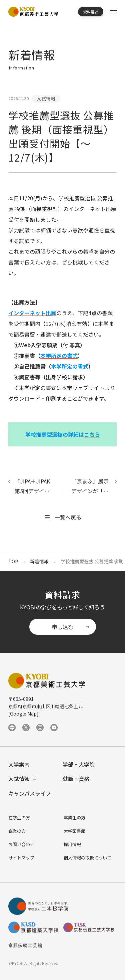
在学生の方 (19, 818)
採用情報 (72, 844)
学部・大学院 (79, 764)
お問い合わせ (21, 844)
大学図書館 (74, 831)
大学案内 (19, 764)
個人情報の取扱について (87, 858)
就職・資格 (76, 779)
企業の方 (17, 831)
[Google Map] (23, 714)
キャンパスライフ (30, 793)
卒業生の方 (74, 818)
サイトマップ (21, 858)
